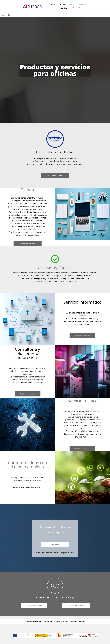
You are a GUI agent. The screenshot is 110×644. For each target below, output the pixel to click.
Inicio (54, 4)
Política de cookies (62, 621)
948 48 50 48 (58, 553)
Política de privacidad (33, 621)
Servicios (82, 4)
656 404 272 (69, 553)
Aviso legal (48, 621)
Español (73, 621)
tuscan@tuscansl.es (44, 553)
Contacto (65, 8)
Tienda (63, 4)
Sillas (72, 4)
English (82, 621)
